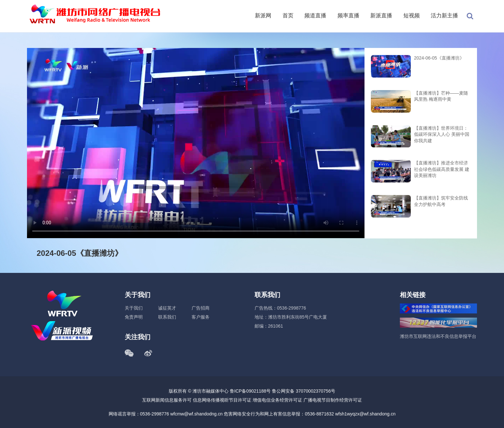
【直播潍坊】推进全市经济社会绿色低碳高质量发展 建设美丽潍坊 (442, 169)
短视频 (412, 16)
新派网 (263, 16)
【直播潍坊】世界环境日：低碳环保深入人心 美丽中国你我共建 (442, 134)
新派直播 (381, 16)
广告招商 (201, 308)
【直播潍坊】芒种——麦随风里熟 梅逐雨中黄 (441, 96)
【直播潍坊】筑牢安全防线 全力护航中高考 (441, 201)
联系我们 (167, 317)
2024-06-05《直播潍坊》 (439, 58)
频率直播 (348, 16)
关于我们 (134, 308)
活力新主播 (444, 16)
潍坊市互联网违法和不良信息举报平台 (438, 336)
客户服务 (201, 317)
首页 (288, 16)
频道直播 (315, 16)
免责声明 (134, 317)
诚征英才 (167, 308)
